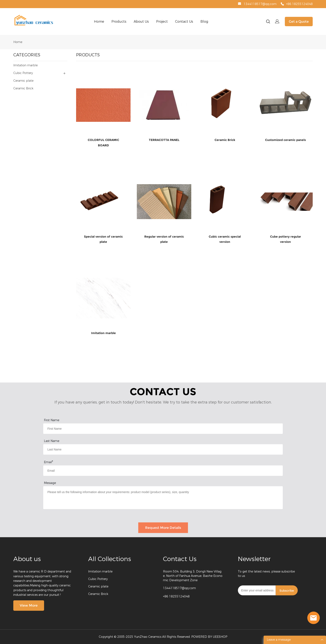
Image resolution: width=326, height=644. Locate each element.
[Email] (257, 590)
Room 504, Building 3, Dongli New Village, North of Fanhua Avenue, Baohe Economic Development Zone (193, 576)
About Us (141, 22)
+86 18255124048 (299, 4)
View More (29, 605)
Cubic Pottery (98, 579)
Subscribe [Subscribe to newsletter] (287, 591)
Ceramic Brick (98, 594)
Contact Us (184, 22)
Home (99, 22)
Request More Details (163, 528)
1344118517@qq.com (260, 4)
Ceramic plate (98, 587)
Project (162, 22)
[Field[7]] (163, 429)
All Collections (110, 559)
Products (119, 22)
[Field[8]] (163, 449)
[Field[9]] (163, 471)
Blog (204, 22)
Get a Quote (299, 22)
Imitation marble (100, 572)
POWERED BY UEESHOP (209, 637)
